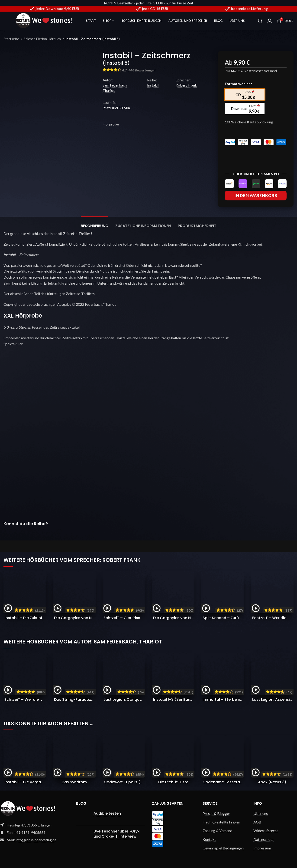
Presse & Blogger (216, 813)
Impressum (262, 848)
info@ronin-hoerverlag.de (36, 840)
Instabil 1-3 (176, 699)
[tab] (95, 223)
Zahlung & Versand (217, 831)
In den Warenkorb (256, 195)
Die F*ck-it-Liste (173, 782)
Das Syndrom (74, 782)
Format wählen (238, 84)
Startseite (12, 39)
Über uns (261, 813)
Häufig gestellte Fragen (221, 822)
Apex (272, 782)
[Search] (260, 21)
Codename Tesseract (232, 782)
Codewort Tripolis (135, 782)
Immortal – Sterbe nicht (238, 699)
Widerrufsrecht (266, 831)
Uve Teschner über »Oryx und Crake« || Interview (117, 834)
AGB (257, 822)
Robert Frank (186, 85)
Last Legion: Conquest (137, 699)
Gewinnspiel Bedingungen (223, 848)
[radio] (245, 95)
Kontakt (209, 839)
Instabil (153, 85)
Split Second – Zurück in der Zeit (232, 618)
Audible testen (107, 813)
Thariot (109, 90)
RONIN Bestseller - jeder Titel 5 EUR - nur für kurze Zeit (149, 3)
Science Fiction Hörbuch (43, 39)
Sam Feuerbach (115, 85)
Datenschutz (263, 839)
